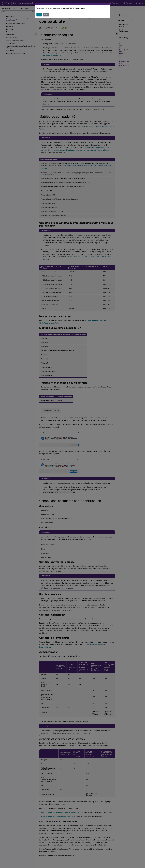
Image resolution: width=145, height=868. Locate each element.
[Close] (109, 4)
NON (46, 15)
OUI (39, 15)
